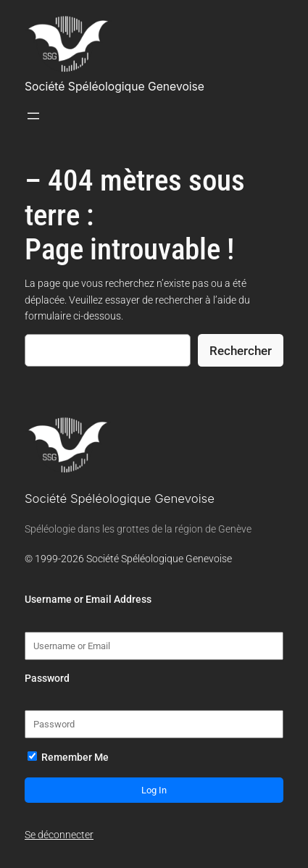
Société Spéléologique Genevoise (115, 87)
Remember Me (68, 758)
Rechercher (241, 351)
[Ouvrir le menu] (33, 116)
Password (47, 679)
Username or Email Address (88, 600)
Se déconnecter (59, 835)
